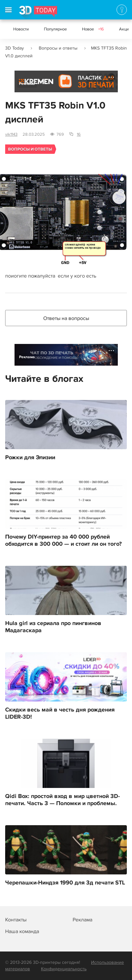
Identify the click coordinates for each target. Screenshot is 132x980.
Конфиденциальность (64, 969)
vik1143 (11, 134)
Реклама (27, 84)
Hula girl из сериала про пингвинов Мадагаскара (53, 627)
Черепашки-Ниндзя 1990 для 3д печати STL (65, 883)
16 (79, 134)
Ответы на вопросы (66, 318)
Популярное (55, 29)
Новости (21, 29)
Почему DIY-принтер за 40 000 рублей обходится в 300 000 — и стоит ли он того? (63, 541)
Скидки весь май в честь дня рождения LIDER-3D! (60, 713)
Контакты (16, 920)
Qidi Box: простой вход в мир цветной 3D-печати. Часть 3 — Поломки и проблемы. (62, 800)
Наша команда (22, 931)
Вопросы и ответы (58, 48)
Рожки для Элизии (30, 458)
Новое (93, 29)
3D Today (15, 48)
